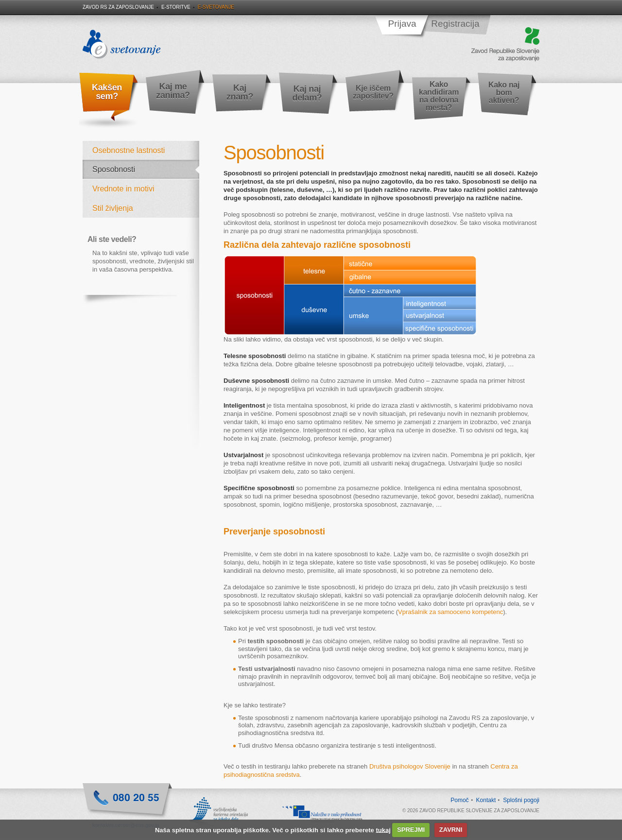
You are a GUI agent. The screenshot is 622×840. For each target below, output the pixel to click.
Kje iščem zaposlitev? (373, 92)
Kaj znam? (240, 92)
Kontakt (486, 800)
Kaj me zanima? (173, 91)
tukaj (383, 830)
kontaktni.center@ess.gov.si (126, 825)
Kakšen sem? (107, 92)
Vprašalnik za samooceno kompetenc (450, 612)
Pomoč (459, 800)
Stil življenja (113, 208)
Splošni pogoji (521, 800)
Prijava (402, 24)
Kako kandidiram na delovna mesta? (439, 96)
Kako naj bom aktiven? (504, 93)
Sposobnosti (114, 169)
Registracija (455, 24)
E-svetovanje (216, 7)
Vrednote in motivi (123, 189)
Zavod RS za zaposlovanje (118, 7)
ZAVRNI (451, 830)
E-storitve (176, 7)
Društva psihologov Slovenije (410, 766)
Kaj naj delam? (307, 93)
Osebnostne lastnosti (129, 150)
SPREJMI (411, 830)
